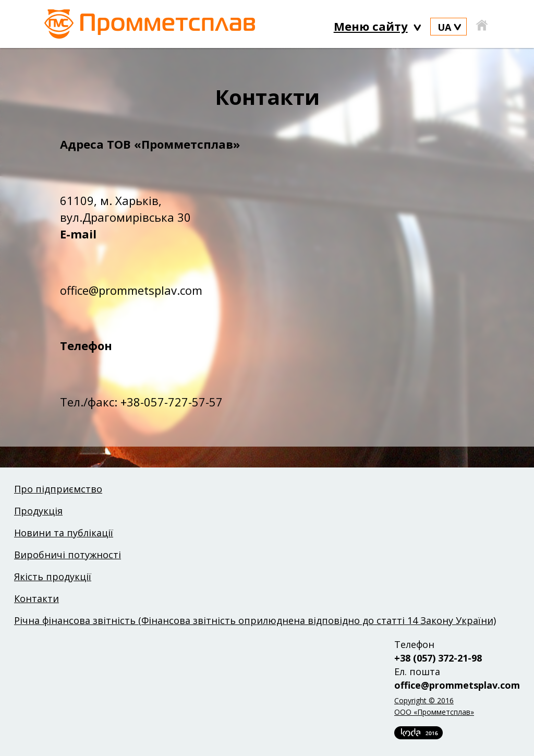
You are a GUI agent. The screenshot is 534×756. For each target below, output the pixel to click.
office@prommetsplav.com (457, 685)
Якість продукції (53, 577)
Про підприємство (58, 489)
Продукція (38, 511)
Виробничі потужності (68, 555)
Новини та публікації (64, 533)
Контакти (37, 598)
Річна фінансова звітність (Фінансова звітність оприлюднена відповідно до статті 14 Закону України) (255, 620)
